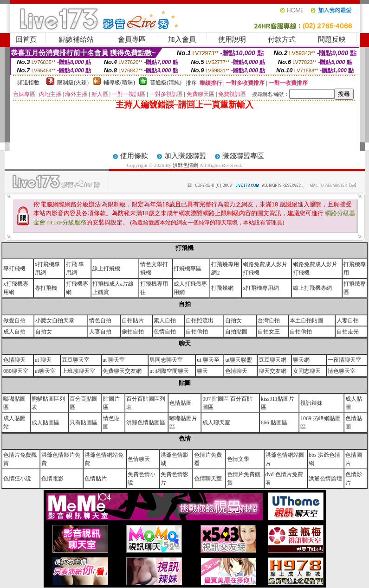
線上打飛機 (106, 268)
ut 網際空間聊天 (169, 371)
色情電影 (52, 479)
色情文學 (238, 459)
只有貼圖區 (84, 422)
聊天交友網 (272, 371)
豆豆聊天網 (272, 360)
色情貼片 (96, 479)
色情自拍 (165, 332)
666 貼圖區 (274, 422)
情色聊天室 (342, 371)
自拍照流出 (200, 320)
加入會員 (182, 39)
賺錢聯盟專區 (243, 156)
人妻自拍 (348, 320)
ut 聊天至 (208, 360)
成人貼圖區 (45, 422)
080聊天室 (16, 371)
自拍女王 (269, 332)
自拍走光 (348, 332)
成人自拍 (14, 332)
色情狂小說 (17, 479)
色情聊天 (14, 360)
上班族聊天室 (78, 371)
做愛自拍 (14, 320)
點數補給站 (76, 39)
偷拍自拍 (133, 332)
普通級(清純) (166, 83)
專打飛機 (14, 268)
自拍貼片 (133, 320)
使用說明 (232, 39)
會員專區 (132, 39)
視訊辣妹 (311, 403)
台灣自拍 (269, 320)
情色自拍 (100, 320)
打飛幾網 (222, 288)
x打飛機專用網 (261, 288)
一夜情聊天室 (344, 360)
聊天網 (301, 360)
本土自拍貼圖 (306, 320)
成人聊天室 (216, 422)
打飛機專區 (188, 268)
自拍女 (233, 320)
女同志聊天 (307, 371)
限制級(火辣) (73, 83)
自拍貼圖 (236, 332)
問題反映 (332, 39)
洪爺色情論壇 (325, 479)
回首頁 (26, 39)
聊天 (202, 371)
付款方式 (282, 39)
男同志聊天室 (166, 360)
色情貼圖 (181, 403)
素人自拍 (165, 320)
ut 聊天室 (114, 360)
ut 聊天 (43, 360)
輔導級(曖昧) (119, 83)
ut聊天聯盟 (238, 360)
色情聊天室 (208, 479)
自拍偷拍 (197, 332)
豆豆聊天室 (76, 360)
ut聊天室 (45, 371)
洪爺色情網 (186, 165)
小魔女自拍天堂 (55, 320)
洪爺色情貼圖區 (146, 422)
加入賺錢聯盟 (185, 156)
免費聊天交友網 (122, 371)
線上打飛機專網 (312, 288)
